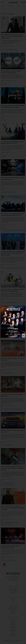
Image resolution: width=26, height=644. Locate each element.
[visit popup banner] (13, 322)
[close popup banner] (24, 308)
